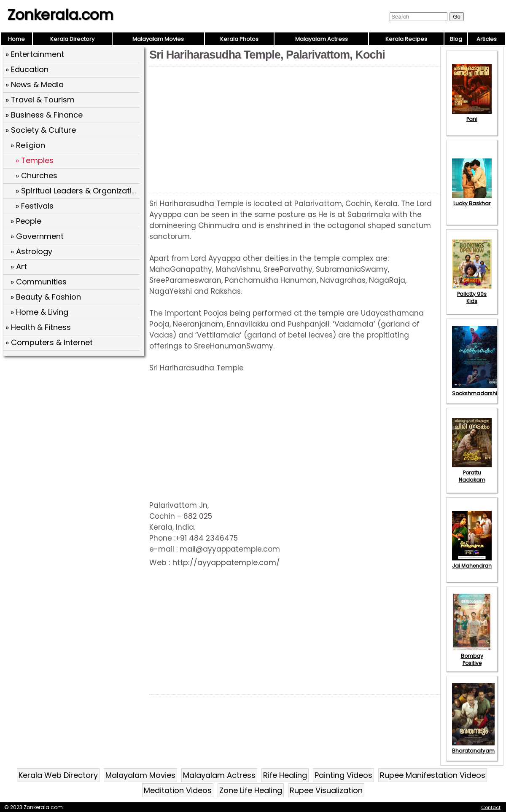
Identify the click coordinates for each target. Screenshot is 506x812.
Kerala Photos (239, 39)
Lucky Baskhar (472, 200)
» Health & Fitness (38, 327)
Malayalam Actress (322, 39)
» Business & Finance (44, 115)
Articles (487, 39)
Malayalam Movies (158, 39)
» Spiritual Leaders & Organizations (81, 191)
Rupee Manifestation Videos (433, 775)
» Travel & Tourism (40, 100)
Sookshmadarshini (477, 390)
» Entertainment (35, 54)
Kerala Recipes (406, 39)
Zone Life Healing (251, 790)
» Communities (39, 282)
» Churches (36, 176)
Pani (472, 115)
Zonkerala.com (60, 15)
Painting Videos (343, 775)
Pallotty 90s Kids (472, 294)
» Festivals (35, 206)
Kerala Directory (72, 39)
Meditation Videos (178, 790)
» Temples (35, 160)
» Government (37, 236)
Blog (456, 39)
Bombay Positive (472, 656)
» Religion (28, 145)
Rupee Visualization (326, 790)
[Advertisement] (75, 420)
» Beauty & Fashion (46, 297)
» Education (27, 69)
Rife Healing (285, 775)
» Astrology (31, 251)
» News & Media (35, 84)
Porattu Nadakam (472, 473)
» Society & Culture (41, 130)
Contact (491, 807)
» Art (19, 267)
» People (26, 221)
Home (16, 39)
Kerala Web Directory (58, 775)
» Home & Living (39, 312)
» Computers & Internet (49, 342)
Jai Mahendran (472, 562)
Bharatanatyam (473, 747)
